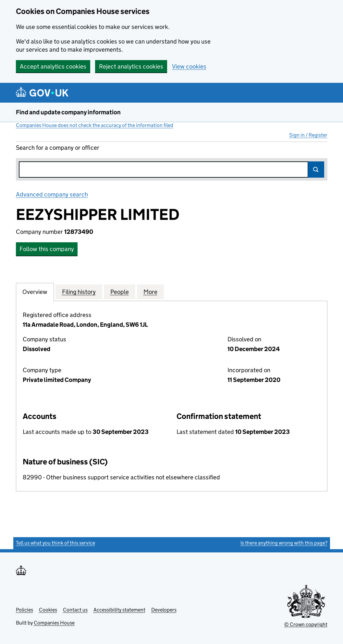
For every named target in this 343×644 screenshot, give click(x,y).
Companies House (54, 623)
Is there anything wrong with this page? (284, 543)
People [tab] (120, 292)
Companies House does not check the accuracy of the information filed (95, 125)
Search (316, 170)
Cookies (48, 610)
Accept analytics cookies (53, 66)
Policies (24, 610)
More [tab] (150, 292)
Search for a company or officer (58, 148)
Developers (164, 610)
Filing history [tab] (79, 292)
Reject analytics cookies (131, 66)
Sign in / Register (308, 135)
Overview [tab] (35, 292)
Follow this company (47, 249)
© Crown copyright (306, 624)
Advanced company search (52, 194)
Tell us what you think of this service (55, 543)
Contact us (75, 610)
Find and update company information (68, 112)
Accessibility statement (119, 610)
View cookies (189, 66)
